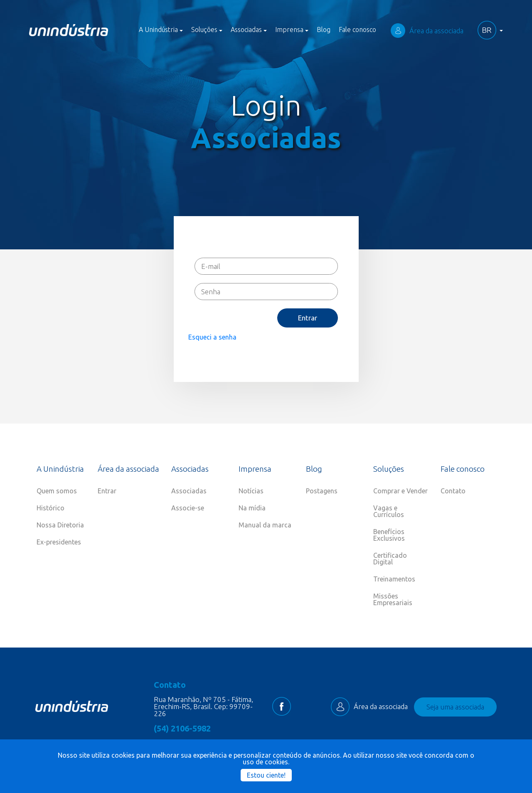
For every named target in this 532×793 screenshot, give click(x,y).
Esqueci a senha (212, 337)
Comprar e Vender (400, 491)
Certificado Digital (390, 559)
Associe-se (188, 508)
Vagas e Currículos (389, 511)
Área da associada (427, 31)
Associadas (189, 491)
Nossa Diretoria (60, 525)
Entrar (308, 318)
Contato (453, 491)
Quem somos (57, 491)
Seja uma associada (455, 707)
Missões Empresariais (393, 599)
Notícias (251, 491)
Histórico (50, 508)
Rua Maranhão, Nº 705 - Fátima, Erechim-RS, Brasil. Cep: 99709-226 (203, 706)
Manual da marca (265, 525)
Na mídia (252, 508)
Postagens (322, 491)
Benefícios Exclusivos (389, 535)
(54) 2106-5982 (182, 729)
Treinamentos (394, 579)
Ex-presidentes (59, 542)
